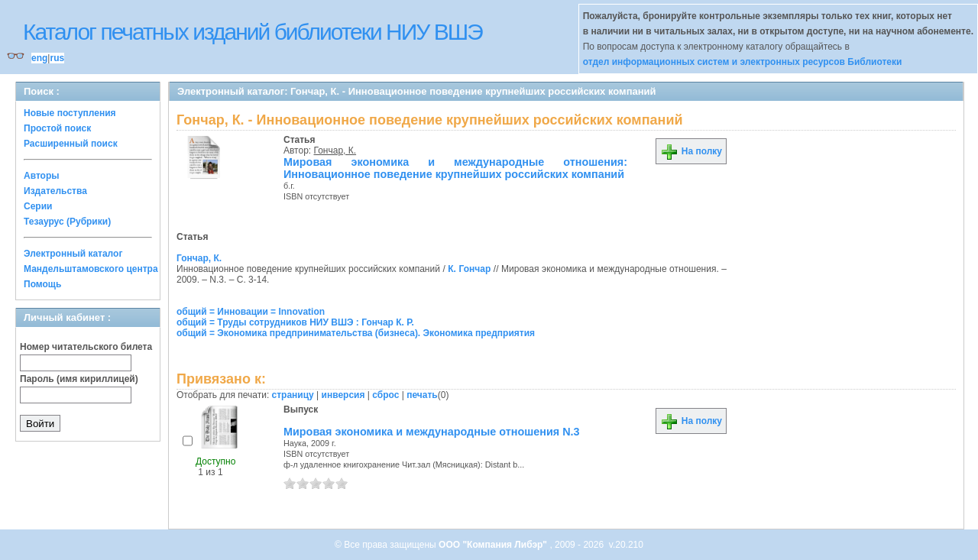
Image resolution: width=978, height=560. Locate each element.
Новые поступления (70, 113)
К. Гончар (469, 269)
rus (57, 58)
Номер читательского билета (86, 347)
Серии (38, 206)
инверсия (343, 395)
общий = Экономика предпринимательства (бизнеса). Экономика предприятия (356, 333)
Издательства (55, 191)
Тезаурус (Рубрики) (67, 222)
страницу (293, 395)
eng (39, 58)
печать (422, 395)
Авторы (42, 176)
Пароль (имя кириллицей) (79, 379)
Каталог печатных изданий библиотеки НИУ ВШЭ (253, 32)
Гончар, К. (335, 151)
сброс (385, 395)
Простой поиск (57, 128)
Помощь (42, 284)
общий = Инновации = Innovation (251, 312)
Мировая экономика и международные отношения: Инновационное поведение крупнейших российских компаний (455, 168)
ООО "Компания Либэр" (494, 545)
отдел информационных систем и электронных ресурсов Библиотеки (743, 62)
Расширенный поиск (71, 144)
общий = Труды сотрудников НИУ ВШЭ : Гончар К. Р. (295, 322)
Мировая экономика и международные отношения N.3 (432, 432)
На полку (691, 151)
